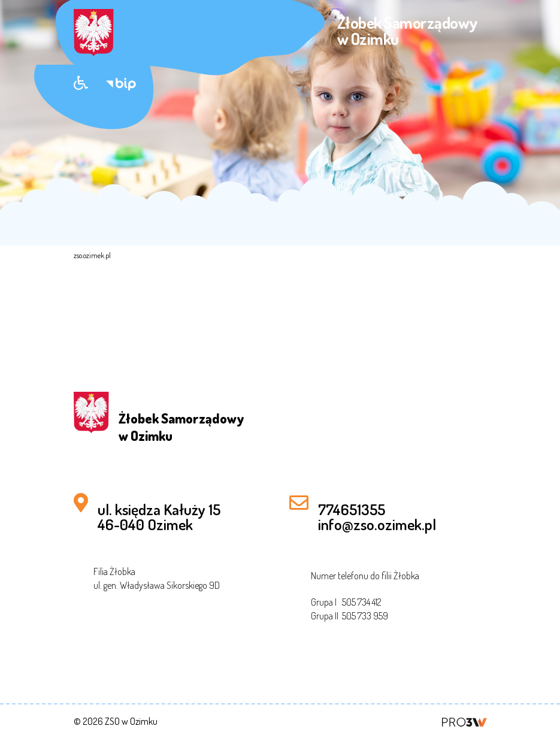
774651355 (352, 509)
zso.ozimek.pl (92, 255)
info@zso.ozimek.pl (377, 524)
